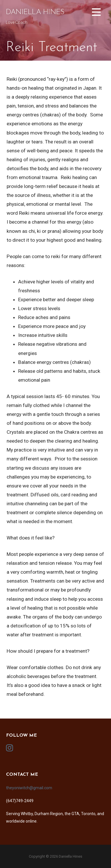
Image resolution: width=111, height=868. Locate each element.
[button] (96, 13)
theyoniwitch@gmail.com (29, 788)
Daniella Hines (35, 12)
